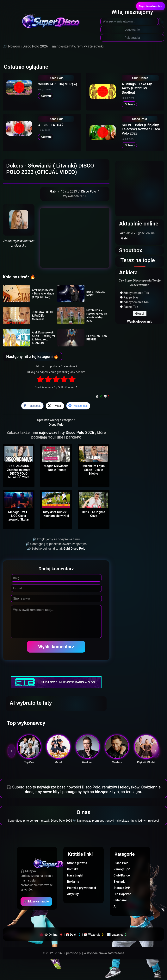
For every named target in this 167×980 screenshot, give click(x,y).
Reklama (73, 882)
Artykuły (73, 894)
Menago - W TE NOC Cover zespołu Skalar (19, 516)
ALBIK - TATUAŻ (51, 125)
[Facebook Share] (32, 406)
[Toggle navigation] (9, 53)
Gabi (53, 191)
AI (115, 906)
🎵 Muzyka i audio (36, 901)
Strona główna (77, 863)
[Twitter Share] (55, 406)
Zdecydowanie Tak (136, 293)
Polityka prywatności (81, 888)
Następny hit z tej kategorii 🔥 (32, 357)
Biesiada (120, 882)
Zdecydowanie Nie (136, 302)
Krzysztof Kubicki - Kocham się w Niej (56, 514)
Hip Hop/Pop (122, 894)
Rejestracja (132, 38)
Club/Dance (140, 78)
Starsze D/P (122, 888)
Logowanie (132, 30)
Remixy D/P (122, 869)
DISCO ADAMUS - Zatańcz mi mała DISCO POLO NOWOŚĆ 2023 (19, 472)
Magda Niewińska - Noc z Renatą (56, 468)
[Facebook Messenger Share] (78, 406)
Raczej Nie (131, 297)
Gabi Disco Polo (74, 549)
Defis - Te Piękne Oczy (94, 514)
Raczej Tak (131, 307)
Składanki (120, 900)
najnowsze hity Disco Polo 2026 (67, 433)
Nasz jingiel (75, 875)
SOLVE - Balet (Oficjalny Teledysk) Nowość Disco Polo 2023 (141, 129)
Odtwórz (46, 96)
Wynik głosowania (140, 322)
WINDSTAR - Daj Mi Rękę (58, 84)
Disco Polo (56, 78)
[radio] (40, 380)
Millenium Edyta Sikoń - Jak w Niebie (94, 470)
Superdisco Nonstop (151, 6)
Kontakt (72, 869)
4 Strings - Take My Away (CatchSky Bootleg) (137, 88)
